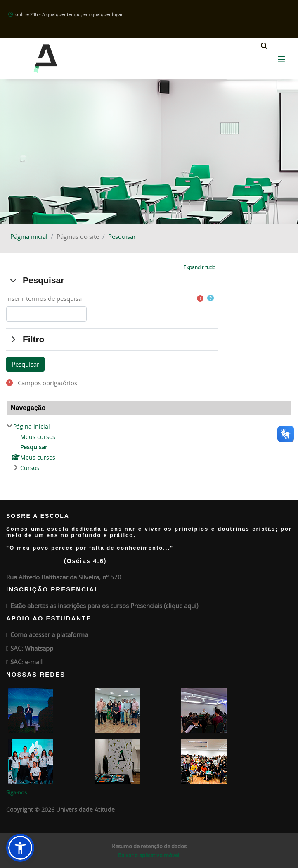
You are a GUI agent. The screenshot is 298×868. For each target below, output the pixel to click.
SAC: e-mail (26, 662)
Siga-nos (17, 792)
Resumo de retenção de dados (149, 846)
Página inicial (29, 236)
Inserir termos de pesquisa (44, 298)
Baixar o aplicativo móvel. (149, 855)
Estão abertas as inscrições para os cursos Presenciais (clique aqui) (104, 606)
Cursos (30, 468)
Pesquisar (122, 236)
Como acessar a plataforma (49, 634)
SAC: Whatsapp (32, 648)
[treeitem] (149, 447)
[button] (264, 46)
